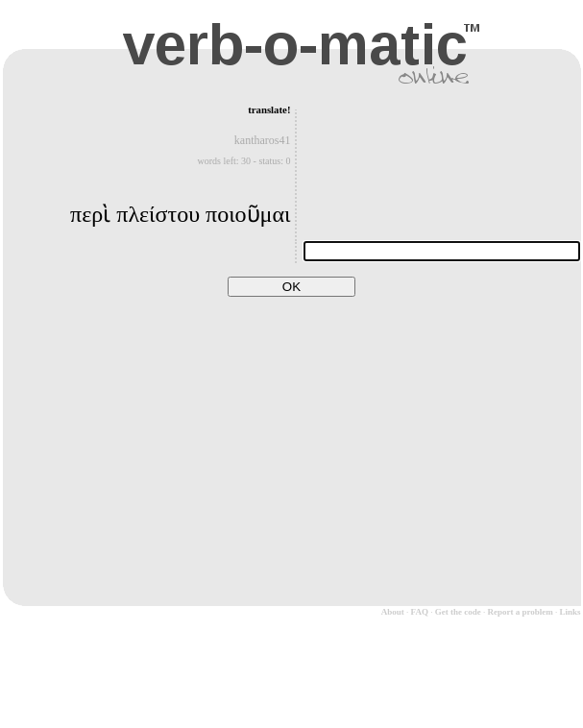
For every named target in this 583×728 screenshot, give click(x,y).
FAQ (420, 612)
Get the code (458, 612)
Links (570, 612)
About (393, 612)
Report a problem (520, 612)
